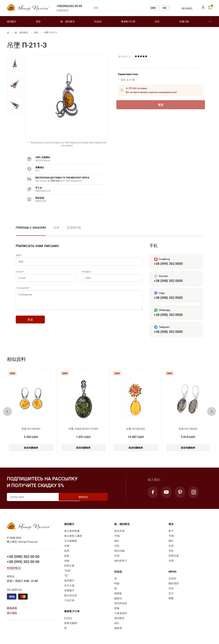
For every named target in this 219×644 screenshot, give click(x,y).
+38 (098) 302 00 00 (23, 557)
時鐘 (117, 584)
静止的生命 (71, 596)
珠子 (171, 532)
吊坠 (36, 32)
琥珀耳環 (119, 532)
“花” (66, 576)
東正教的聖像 (72, 532)
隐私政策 (12, 609)
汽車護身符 (121, 614)
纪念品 (98, 21)
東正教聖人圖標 (73, 537)
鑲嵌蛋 (118, 629)
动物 (67, 561)
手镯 (117, 537)
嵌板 (67, 556)
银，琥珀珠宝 (68, 21)
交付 (171, 594)
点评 (56, 227)
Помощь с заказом (31, 227)
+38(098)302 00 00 (69, 6)
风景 (67, 552)
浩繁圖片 (69, 591)
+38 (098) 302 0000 (168, 281)
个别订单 (69, 601)
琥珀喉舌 (119, 619)
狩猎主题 (69, 566)
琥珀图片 (12, 21)
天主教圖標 (71, 542)
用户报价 (12, 613)
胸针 (117, 542)
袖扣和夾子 (121, 561)
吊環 (117, 556)
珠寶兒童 (174, 556)
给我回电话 (63, 10)
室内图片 (69, 581)
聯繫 (171, 599)
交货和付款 (74, 227)
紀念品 (68, 619)
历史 (171, 589)
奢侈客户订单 (128, 21)
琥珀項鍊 (119, 552)
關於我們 (174, 584)
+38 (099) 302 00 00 (23, 562)
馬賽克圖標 (71, 624)
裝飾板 (118, 594)
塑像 (117, 609)
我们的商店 (185, 8)
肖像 (67, 547)
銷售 (157, 21)
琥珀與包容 (121, 604)
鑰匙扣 (118, 599)
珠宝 (38, 21)
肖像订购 (184, 21)
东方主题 (69, 586)
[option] (15, 63)
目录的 (172, 579)
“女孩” (68, 571)
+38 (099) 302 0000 (168, 264)
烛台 (117, 624)
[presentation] (8, 412)
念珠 (171, 547)
